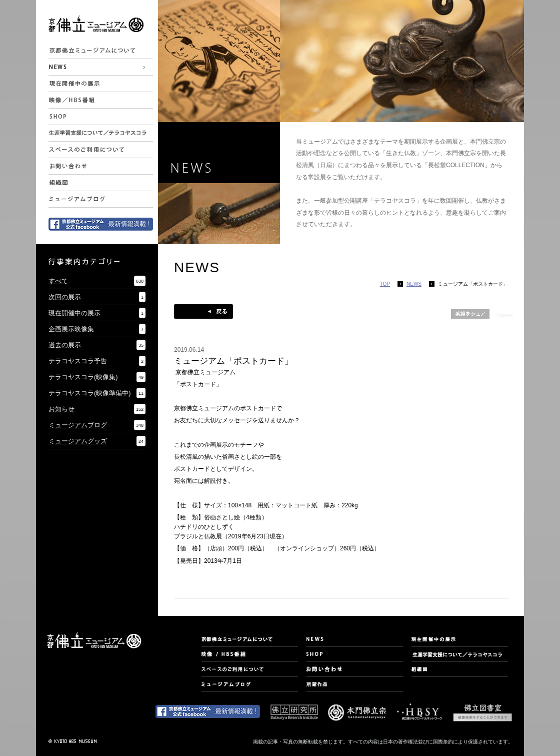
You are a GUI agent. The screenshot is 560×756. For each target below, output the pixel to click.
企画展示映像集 (71, 329)
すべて (58, 281)
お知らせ (61, 409)
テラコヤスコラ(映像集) (83, 377)
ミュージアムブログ (78, 425)
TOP (385, 284)
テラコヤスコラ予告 (78, 361)
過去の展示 (65, 345)
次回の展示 (65, 297)
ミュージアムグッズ (78, 441)
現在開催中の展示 (74, 313)
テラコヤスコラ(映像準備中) (90, 393)
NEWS (414, 284)
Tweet (504, 315)
